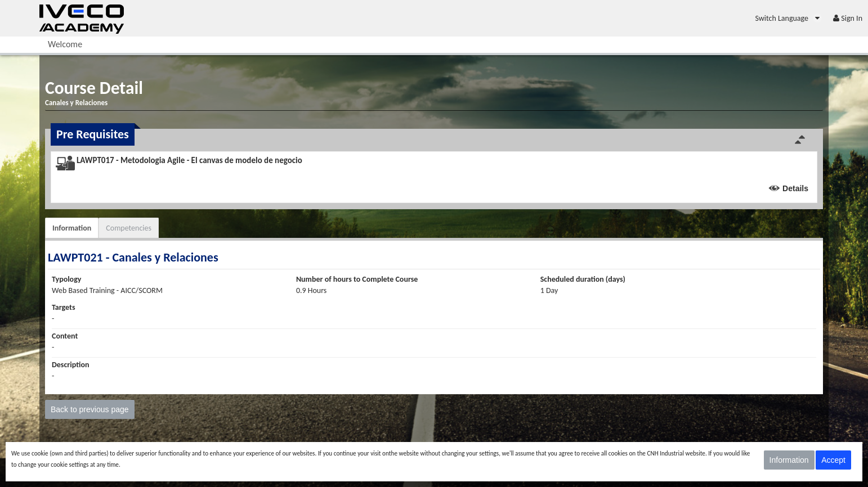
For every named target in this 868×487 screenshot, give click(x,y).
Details (795, 188)
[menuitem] (788, 18)
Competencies (129, 228)
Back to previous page (90, 409)
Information (72, 228)
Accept (833, 460)
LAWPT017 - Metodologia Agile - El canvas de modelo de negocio (189, 160)
